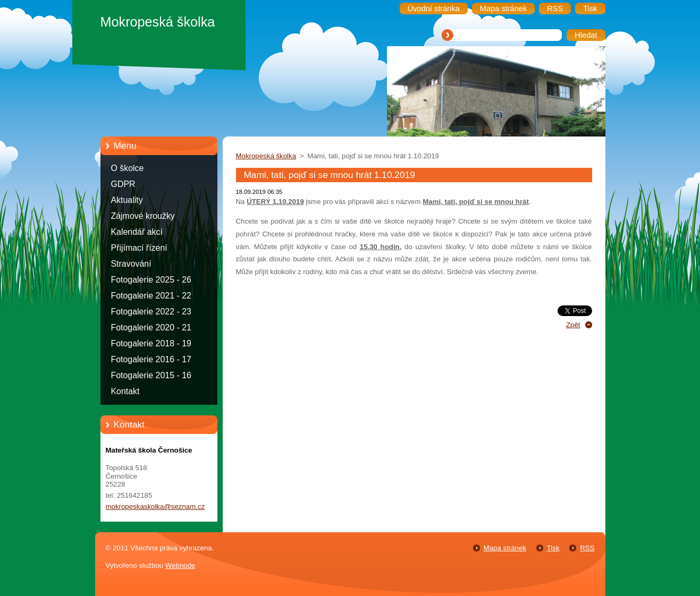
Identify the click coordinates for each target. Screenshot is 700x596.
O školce (128, 168)
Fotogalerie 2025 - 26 (151, 280)
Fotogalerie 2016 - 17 (151, 359)
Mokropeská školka (266, 156)
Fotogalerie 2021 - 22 (151, 296)
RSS (587, 548)
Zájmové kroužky (143, 216)
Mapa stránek (505, 548)
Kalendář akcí (137, 232)
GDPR (123, 184)
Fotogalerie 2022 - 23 (151, 312)
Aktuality (127, 200)
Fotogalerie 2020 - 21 (151, 327)
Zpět (573, 325)
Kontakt (125, 391)
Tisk (553, 548)
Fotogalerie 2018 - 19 (151, 343)
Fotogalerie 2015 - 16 (151, 375)
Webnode (180, 565)
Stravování (131, 264)
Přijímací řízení (139, 248)
